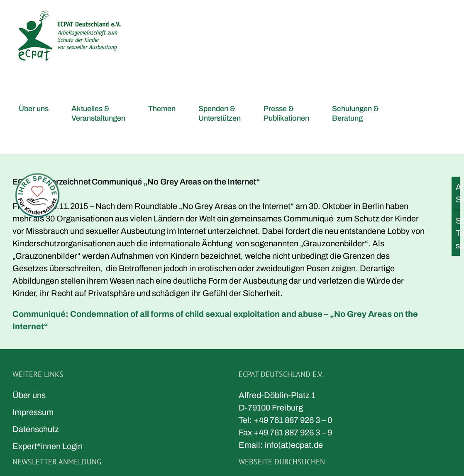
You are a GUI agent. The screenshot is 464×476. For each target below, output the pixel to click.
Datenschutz (36, 429)
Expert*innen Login (48, 446)
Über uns (29, 395)
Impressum (33, 412)
